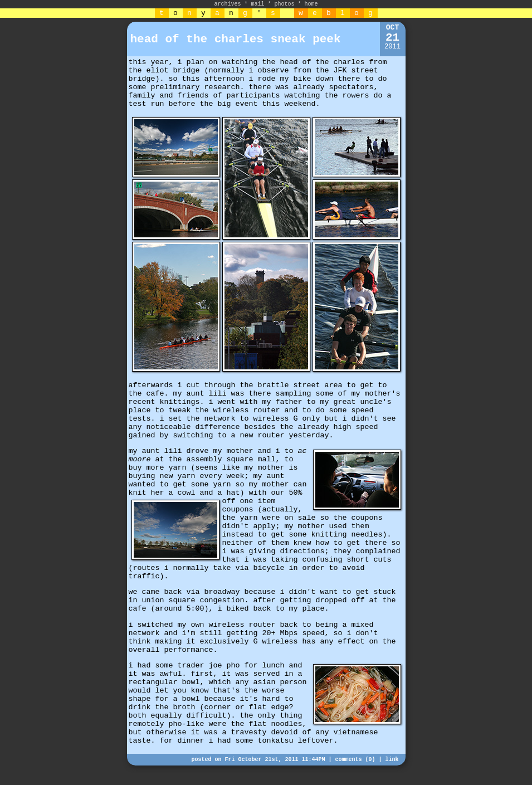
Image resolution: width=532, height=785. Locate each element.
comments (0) (355, 760)
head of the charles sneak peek (236, 39)
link (392, 760)
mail (257, 4)
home (311, 4)
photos (285, 4)
